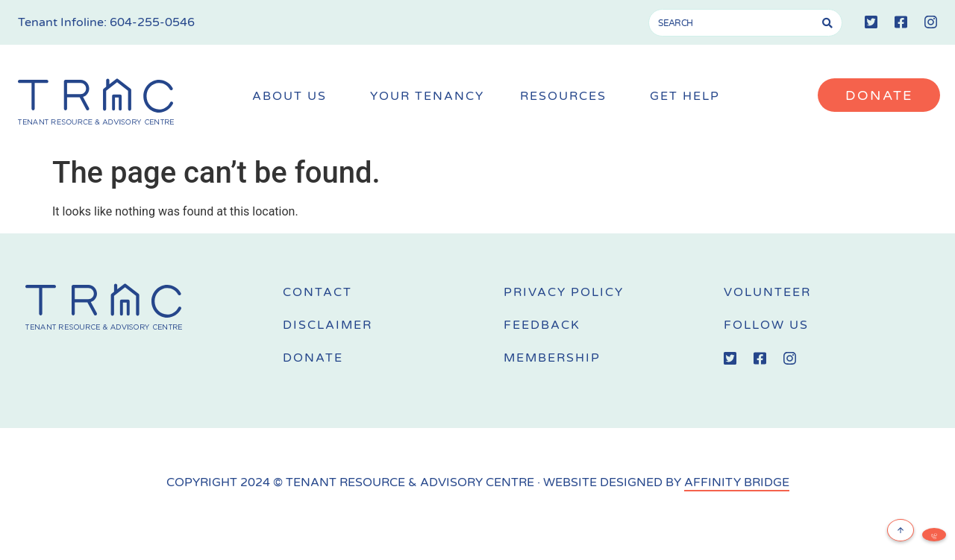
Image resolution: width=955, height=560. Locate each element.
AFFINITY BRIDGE (737, 482)
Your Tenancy (427, 97)
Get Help (689, 97)
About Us (293, 97)
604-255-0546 (152, 22)
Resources (567, 97)
